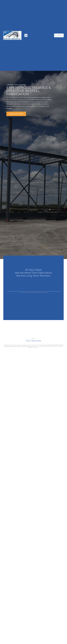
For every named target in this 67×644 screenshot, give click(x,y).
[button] (26, 35)
